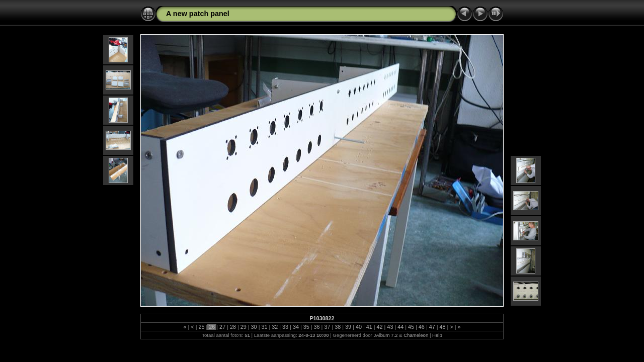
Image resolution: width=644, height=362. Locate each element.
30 (254, 327)
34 (296, 327)
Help (437, 335)
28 (233, 327)
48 (443, 327)
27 (222, 327)
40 (359, 327)
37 (327, 327)
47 (432, 327)
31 (264, 327)
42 (380, 327)
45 (411, 327)
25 (201, 327)
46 (422, 327)
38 (338, 327)
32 (275, 327)
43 (390, 327)
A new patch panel (198, 14)
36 (317, 327)
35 (306, 327)
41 (369, 327)
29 (244, 327)
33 (285, 327)
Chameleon (416, 335)
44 (400, 327)
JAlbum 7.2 (385, 335)
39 (348, 327)
